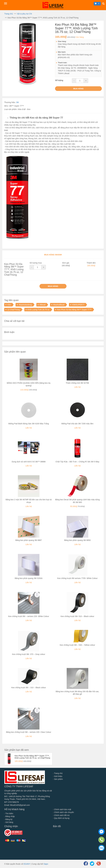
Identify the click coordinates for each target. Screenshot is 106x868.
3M (17, 102)
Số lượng (59, 80)
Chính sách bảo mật (62, 809)
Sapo (46, 864)
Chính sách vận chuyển (63, 812)
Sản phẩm (58, 779)
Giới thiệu (58, 776)
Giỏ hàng (9, 822)
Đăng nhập (10, 816)
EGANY (27, 864)
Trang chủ (58, 773)
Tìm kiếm (9, 814)
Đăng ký (8, 819)
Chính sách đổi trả (61, 815)
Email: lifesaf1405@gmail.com (17, 805)
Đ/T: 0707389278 (12, 802)
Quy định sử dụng (61, 818)
